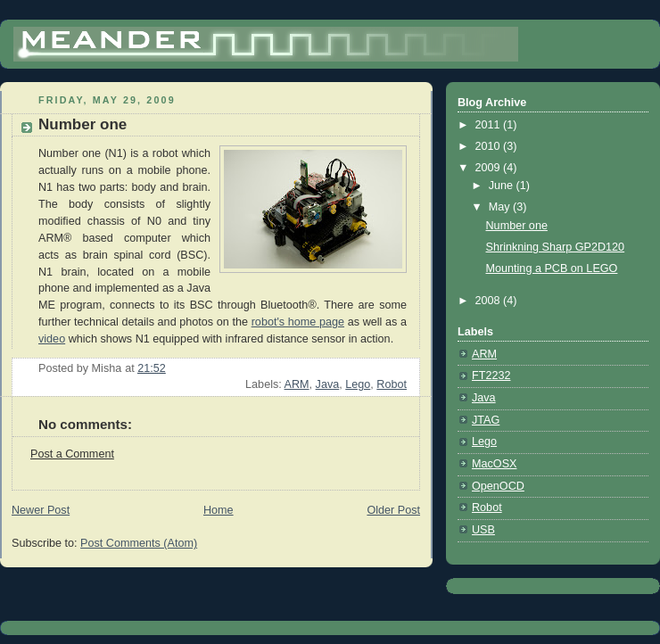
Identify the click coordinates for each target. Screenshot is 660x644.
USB (483, 530)
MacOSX (494, 464)
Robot (392, 384)
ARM (297, 384)
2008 (490, 301)
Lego (358, 384)
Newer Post (41, 510)
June (503, 186)
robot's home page (298, 322)
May (501, 207)
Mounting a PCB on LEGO (552, 268)
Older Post (393, 510)
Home (219, 510)
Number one (517, 226)
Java (328, 384)
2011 (490, 125)
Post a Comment (72, 454)
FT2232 (491, 376)
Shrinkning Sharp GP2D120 (556, 247)
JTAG (486, 420)
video (52, 339)
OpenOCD (498, 486)
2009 (490, 168)
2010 (490, 146)
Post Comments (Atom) (139, 543)
